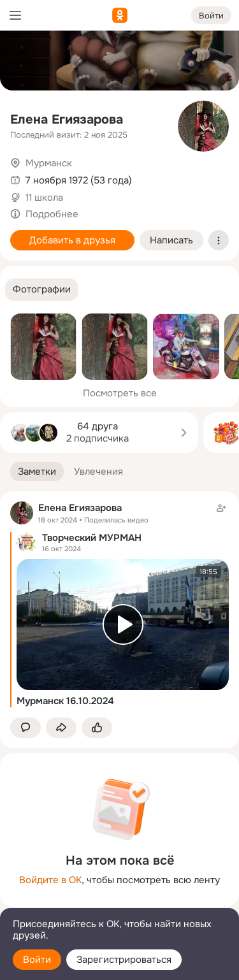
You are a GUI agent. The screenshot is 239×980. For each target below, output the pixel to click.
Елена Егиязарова (67, 119)
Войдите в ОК (50, 880)
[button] (42, 290)
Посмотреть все (120, 393)
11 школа (44, 198)
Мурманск (49, 163)
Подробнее (52, 214)
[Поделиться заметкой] (61, 728)
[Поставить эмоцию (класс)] (97, 728)
